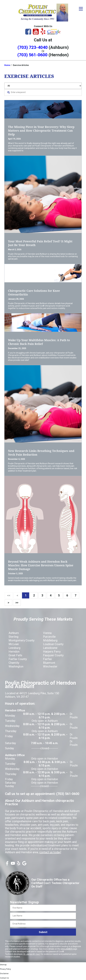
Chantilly (14, 663)
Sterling (13, 637)
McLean (14, 644)
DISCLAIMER (66, 949)
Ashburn (14, 633)
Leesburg (14, 648)
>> (17, 603)
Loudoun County (53, 644)
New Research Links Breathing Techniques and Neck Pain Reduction (41, 453)
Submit (43, 932)
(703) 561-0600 (32, 55)
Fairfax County (18, 659)
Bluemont (49, 663)
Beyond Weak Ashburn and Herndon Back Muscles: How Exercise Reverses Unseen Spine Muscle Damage (41, 565)
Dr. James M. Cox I (32, 954)
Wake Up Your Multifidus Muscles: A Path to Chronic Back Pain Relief (39, 342)
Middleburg (50, 640)
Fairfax (47, 659)
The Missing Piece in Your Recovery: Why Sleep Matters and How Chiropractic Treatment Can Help (41, 131)
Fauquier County (53, 655)
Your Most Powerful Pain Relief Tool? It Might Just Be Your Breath (40, 243)
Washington (16, 666)
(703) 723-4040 (33, 47)
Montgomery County (21, 640)
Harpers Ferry (52, 652)
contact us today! (50, 852)
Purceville (49, 637)
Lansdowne (50, 648)
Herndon (14, 652)
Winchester (50, 666)
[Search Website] (9, 92)
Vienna (47, 633)
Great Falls (15, 655)
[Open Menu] (81, 9)
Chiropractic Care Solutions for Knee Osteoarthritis (34, 293)
